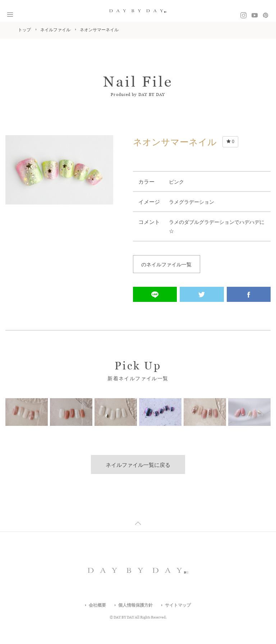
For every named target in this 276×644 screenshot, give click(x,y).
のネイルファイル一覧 (166, 264)
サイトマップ (178, 605)
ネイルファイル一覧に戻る (138, 465)
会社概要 (97, 605)
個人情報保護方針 (135, 605)
